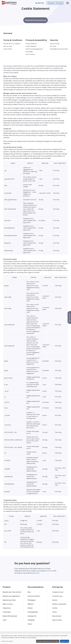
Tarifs (5, 620)
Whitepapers (32, 600)
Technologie (7, 612)
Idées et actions (8, 604)
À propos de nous (58, 592)
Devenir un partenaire (59, 604)
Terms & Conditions (13, 40)
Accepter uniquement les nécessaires (48, 641)
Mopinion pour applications (11, 596)
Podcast (30, 608)
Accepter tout (64, 641)
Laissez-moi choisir (7, 641)
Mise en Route (57, 616)
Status (30, 624)
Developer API (32, 616)
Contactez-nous (57, 596)
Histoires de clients (34, 596)
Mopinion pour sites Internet (12, 592)
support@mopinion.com (31, 573)
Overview (8, 33)
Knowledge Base (33, 612)
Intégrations (7, 608)
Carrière (55, 608)
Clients (55, 612)
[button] (68, 3)
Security (54, 40)
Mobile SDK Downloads (10, 616)
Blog (29, 592)
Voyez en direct (57, 620)
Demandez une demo (55, 3)
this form (47, 571)
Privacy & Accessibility (36, 40)
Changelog (31, 620)
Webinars (31, 604)
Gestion (55, 600)
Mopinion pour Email (9, 600)
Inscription (40, 3)
